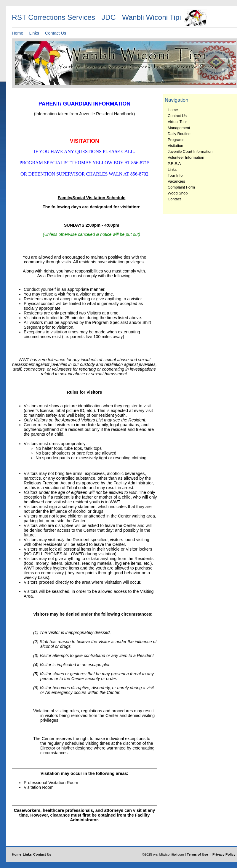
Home (17, 33)
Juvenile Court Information (190, 151)
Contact (174, 199)
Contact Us (56, 33)
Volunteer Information (186, 157)
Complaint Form (181, 187)
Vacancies (176, 181)
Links (34, 33)
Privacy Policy (224, 854)
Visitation (175, 146)
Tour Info (175, 175)
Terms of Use (197, 854)
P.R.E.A (174, 164)
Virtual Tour (177, 122)
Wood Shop (178, 193)
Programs (176, 140)
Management (179, 128)
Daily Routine (179, 134)
